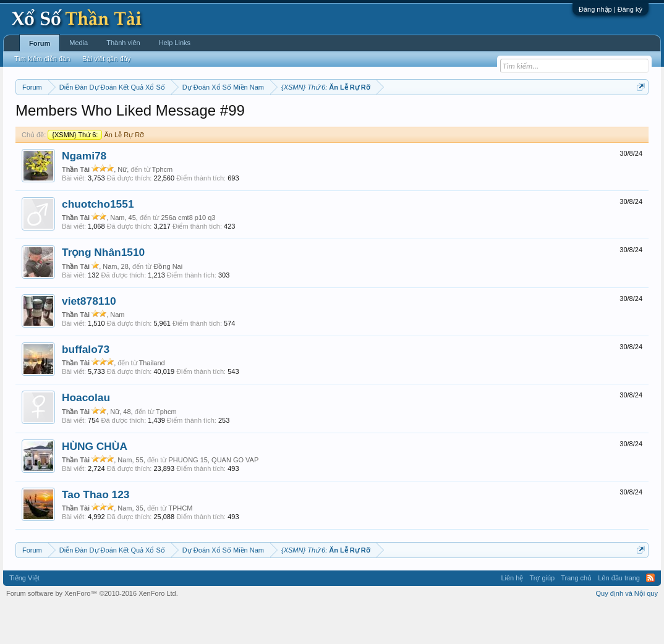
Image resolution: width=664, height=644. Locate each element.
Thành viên (123, 43)
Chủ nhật (378, 118)
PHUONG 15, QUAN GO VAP (213, 497)
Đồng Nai (168, 303)
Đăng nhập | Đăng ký (611, 9)
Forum (40, 43)
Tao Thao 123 (96, 532)
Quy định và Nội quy (627, 630)
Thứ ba (213, 118)
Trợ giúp (542, 616)
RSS (650, 616)
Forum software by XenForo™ (92, 630)
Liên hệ (512, 616)
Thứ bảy (343, 118)
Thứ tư (242, 118)
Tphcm (163, 206)
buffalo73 (86, 386)
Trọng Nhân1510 (103, 290)
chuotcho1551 (98, 241)
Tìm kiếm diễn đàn (42, 59)
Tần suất (497, 118)
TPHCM (180, 545)
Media (79, 43)
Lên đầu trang (619, 616)
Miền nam (40, 118)
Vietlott (152, 118)
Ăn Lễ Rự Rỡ (96, 172)
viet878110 (89, 338)
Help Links (175, 43)
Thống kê (415, 118)
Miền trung (117, 118)
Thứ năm (274, 118)
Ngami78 (84, 193)
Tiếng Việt (24, 616)
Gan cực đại (457, 118)
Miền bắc (78, 118)
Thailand (152, 400)
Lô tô (526, 118)
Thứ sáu (309, 118)
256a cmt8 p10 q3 (188, 255)
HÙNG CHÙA (95, 483)
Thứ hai (182, 118)
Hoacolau (86, 435)
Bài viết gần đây (106, 59)
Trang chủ (576, 616)
